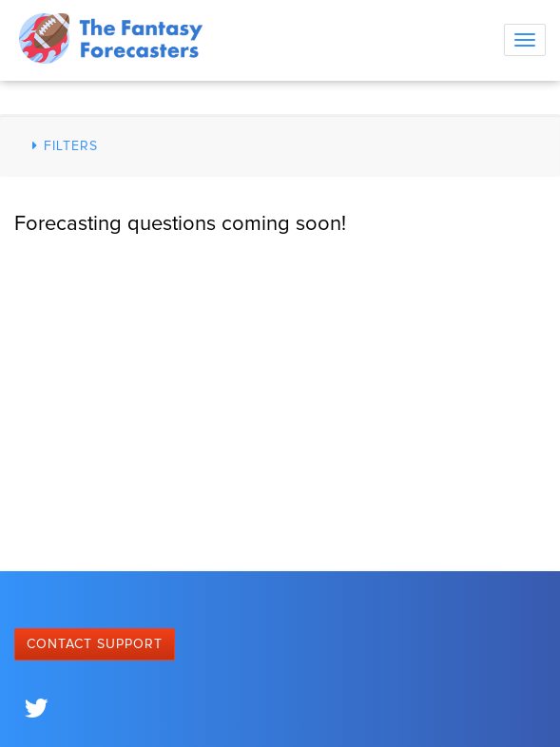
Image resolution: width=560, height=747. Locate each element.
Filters (62, 146)
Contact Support (95, 644)
